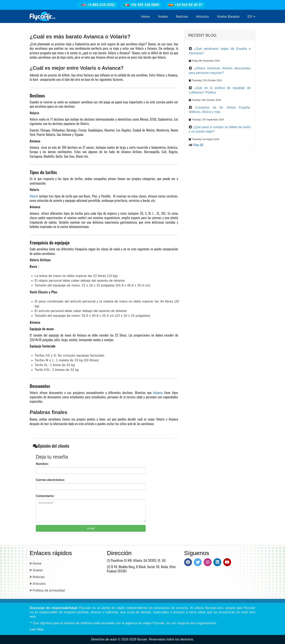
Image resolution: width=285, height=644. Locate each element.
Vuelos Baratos (228, 17)
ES (251, 17)
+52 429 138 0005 (141, 5)
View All (198, 145)
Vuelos (163, 17)
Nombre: (42, 464)
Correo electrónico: (50, 480)
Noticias (182, 17)
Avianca (158, 393)
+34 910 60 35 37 (185, 5)
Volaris (34, 196)
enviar (91, 528)
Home (146, 17)
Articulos (202, 17)
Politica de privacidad (49, 590)
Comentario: (45, 496)
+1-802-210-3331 (98, 5)
